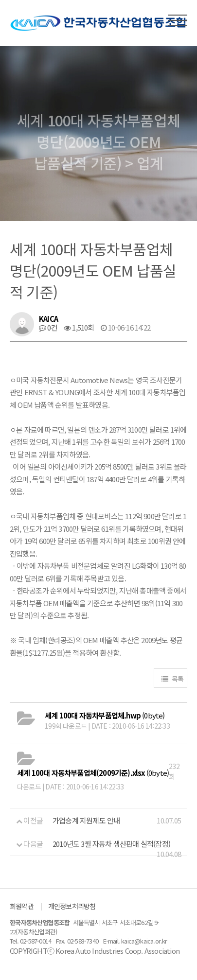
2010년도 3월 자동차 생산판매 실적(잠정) (111, 844)
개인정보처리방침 (72, 906)
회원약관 (22, 906)
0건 (48, 327)
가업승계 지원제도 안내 (86, 820)
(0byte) (105, 715)
